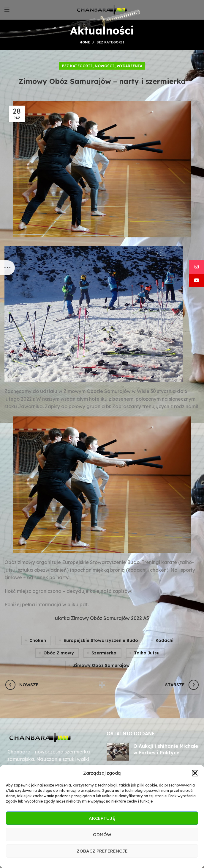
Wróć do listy (102, 685)
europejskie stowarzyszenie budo (101, 640)
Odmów (102, 835)
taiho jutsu (147, 653)
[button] (195, 773)
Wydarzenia (129, 66)
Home (85, 42)
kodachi (165, 640)
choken (38, 640)
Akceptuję (102, 818)
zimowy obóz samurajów (101, 665)
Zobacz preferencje (102, 851)
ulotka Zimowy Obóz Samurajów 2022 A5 (102, 618)
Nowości (105, 66)
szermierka (104, 653)
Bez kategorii (110, 42)
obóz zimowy (59, 653)
